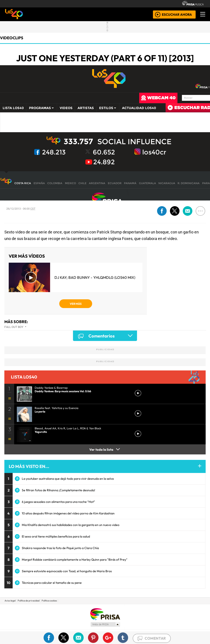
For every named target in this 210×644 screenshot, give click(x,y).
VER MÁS (76, 304)
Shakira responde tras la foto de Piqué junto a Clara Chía (60, 548)
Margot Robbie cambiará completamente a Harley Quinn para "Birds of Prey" (75, 560)
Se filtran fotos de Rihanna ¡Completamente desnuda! (58, 490)
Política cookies (49, 601)
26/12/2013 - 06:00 (21, 209)
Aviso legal (10, 601)
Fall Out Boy (14, 327)
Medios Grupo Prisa (105, 624)
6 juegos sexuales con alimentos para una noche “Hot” (58, 502)
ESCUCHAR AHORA (177, 14)
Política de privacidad (29, 601)
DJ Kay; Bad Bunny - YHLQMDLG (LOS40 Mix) (95, 277)
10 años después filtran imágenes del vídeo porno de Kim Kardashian (68, 513)
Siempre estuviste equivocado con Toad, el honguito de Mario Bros (67, 571)
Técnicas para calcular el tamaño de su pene (52, 583)
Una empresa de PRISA (105, 614)
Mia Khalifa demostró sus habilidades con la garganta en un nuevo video (71, 525)
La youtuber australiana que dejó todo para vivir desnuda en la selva (68, 479)
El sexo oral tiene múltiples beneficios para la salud (56, 536)
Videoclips (12, 38)
